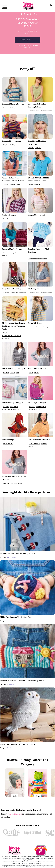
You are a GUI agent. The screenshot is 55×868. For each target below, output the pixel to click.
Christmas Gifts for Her (34, 409)
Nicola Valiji (10, 684)
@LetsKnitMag (15, 814)
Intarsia (20, 483)
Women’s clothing (46, 111)
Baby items (6, 145)
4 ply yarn (6, 185)
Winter (17, 372)
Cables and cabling (8, 253)
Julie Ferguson (11, 557)
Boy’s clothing (14, 406)
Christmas (31, 147)
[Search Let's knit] (51, 8)
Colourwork (6, 338)
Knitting (12, 108)
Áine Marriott (11, 621)
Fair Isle (31, 372)
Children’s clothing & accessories (38, 145)
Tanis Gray (10, 748)
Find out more (27, 40)
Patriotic (31, 185)
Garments (6, 108)
